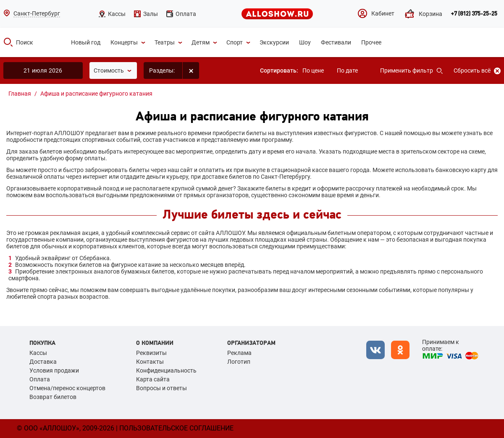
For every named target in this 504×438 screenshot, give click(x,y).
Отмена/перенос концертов (67, 388)
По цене (313, 70)
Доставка (43, 362)
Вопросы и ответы (161, 388)
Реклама (239, 353)
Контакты (150, 362)
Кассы (38, 353)
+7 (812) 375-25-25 (474, 14)
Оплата (40, 379)
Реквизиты (151, 353)
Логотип (239, 362)
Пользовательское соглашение (176, 428)
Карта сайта (153, 379)
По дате (347, 70)
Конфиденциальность (166, 370)
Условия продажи (54, 370)
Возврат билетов (53, 397)
